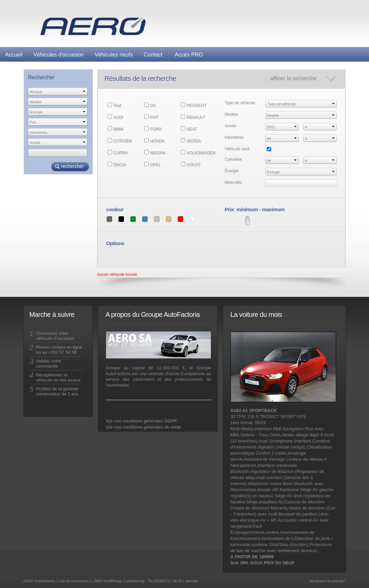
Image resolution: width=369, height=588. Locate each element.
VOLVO (194, 165)
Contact (153, 55)
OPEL (156, 165)
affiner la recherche (294, 78)
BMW (119, 129)
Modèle (231, 114)
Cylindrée (233, 159)
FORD (156, 129)
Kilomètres (234, 137)
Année (231, 126)
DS (153, 106)
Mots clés (233, 182)
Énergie (232, 171)
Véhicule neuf (237, 149)
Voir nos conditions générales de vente (143, 427)
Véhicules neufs (114, 55)
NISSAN (158, 153)
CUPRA (121, 153)
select (84, 91)
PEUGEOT (197, 106)
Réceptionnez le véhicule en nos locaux (59, 377)
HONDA (158, 141)
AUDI (119, 117)
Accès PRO (189, 55)
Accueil (14, 55)
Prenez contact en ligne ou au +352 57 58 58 (59, 350)
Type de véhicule (240, 103)
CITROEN (123, 141)
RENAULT (196, 117)
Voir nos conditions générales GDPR (141, 421)
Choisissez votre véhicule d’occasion (55, 336)
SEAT (192, 129)
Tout (118, 106)
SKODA (194, 141)
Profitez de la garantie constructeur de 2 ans (58, 391)
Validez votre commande (49, 364)
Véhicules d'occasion (59, 55)
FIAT (155, 117)
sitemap (191, 581)
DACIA (120, 165)
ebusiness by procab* (327, 581)
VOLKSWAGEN (201, 153)
